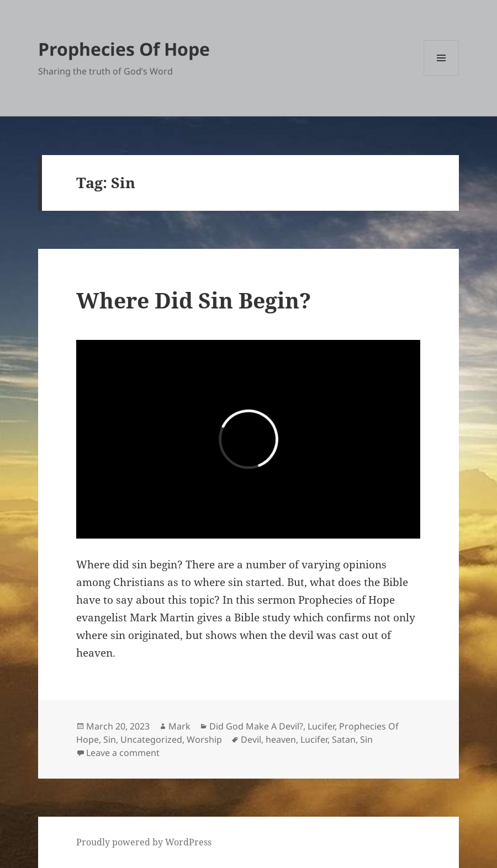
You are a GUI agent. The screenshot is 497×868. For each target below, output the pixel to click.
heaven (281, 739)
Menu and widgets (442, 75)
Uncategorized (151, 739)
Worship (204, 739)
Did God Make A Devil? (256, 726)
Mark (179, 726)
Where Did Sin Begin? (194, 300)
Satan (344, 739)
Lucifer (321, 726)
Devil (251, 739)
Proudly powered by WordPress (144, 842)
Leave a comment (123, 753)
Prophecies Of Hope (124, 49)
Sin (110, 739)
